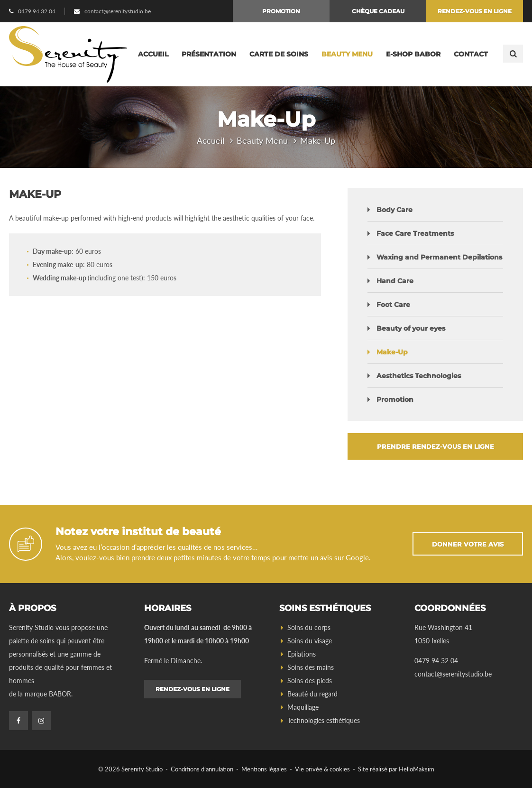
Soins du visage (310, 641)
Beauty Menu (347, 54)
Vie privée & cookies (322, 769)
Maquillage (303, 707)
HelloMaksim (417, 769)
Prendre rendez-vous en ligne (436, 446)
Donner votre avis (468, 544)
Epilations (302, 654)
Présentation (209, 54)
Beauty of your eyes (411, 328)
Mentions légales (264, 769)
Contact (471, 54)
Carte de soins (279, 54)
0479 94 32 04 (37, 11)
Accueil (153, 54)
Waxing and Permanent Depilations (439, 257)
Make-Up (392, 352)
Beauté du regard (312, 694)
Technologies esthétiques (324, 720)
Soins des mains (311, 667)
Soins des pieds (310, 681)
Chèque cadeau (378, 11)
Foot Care (393, 305)
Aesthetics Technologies (419, 376)
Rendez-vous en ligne (475, 11)
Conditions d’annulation (202, 769)
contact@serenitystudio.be (118, 11)
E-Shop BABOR (413, 54)
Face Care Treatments (415, 233)
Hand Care (395, 281)
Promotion (281, 11)
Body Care (394, 210)
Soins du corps (309, 627)
